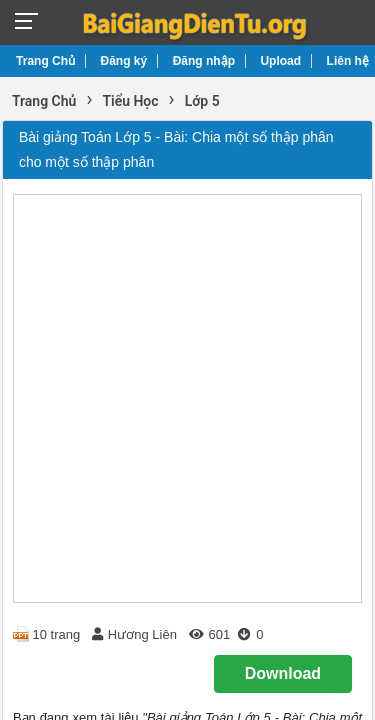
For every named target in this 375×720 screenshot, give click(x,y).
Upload (280, 61)
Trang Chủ (45, 61)
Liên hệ (348, 61)
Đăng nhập (204, 61)
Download (283, 673)
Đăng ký (124, 61)
